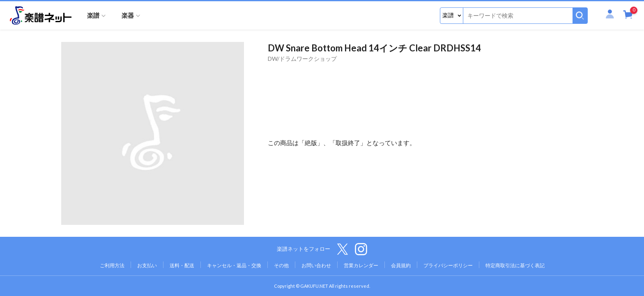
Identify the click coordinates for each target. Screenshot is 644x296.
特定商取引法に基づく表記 (515, 265)
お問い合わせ (316, 265)
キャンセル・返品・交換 (234, 265)
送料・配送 (182, 265)
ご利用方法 (112, 265)
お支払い (147, 265)
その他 (281, 265)
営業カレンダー (361, 265)
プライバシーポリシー (448, 265)
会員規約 (401, 265)
